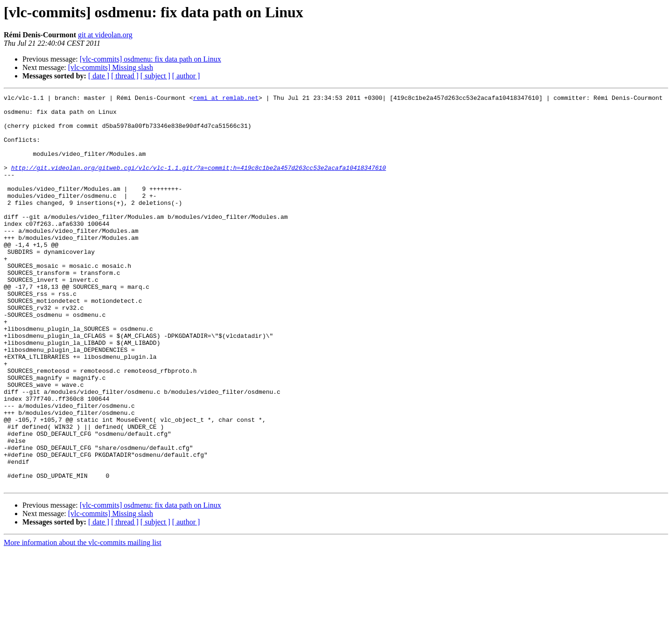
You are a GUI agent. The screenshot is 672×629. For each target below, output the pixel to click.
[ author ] (186, 76)
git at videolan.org (105, 35)
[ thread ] (125, 76)
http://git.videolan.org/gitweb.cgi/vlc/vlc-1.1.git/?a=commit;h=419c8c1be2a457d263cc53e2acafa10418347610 (199, 183)
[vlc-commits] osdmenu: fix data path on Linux (150, 59)
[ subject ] (155, 76)
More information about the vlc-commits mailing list (83, 621)
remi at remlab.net (226, 99)
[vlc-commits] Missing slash (111, 67)
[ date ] (99, 76)
